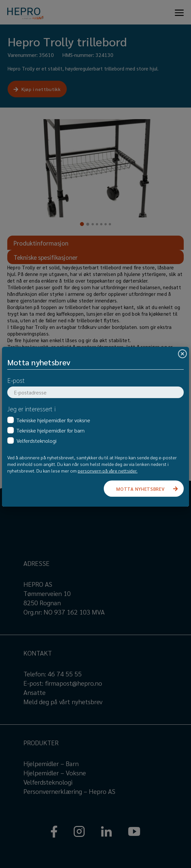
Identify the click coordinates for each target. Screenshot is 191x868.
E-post (16, 380)
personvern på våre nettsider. (108, 471)
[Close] (182, 354)
